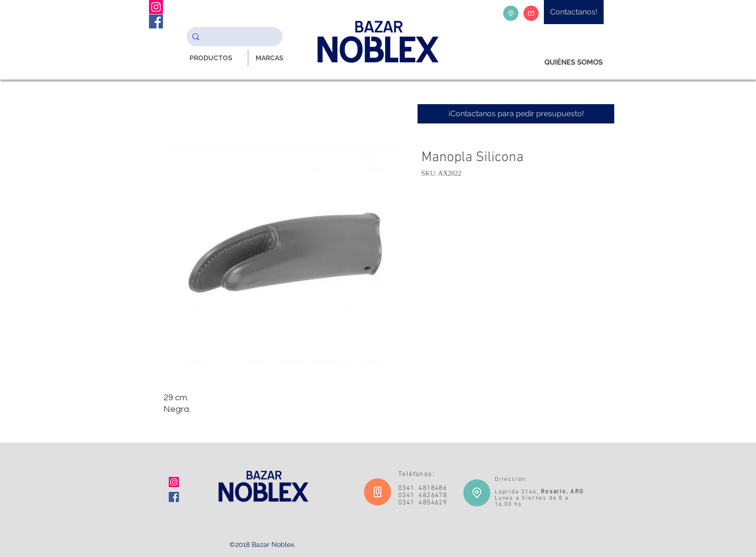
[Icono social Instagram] (174, 482)
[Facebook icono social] (174, 497)
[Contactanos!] (574, 12)
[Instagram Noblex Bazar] (156, 7)
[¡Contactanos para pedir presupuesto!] (516, 114)
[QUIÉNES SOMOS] (574, 62)
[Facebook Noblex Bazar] (156, 21)
